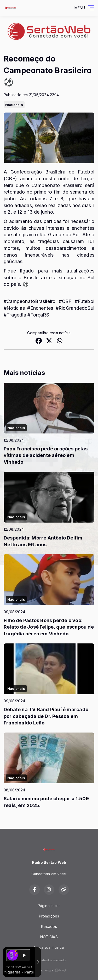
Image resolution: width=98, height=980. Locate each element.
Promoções (49, 916)
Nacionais (14, 105)
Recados (49, 926)
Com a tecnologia (49, 970)
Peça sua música (49, 947)
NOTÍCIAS (49, 937)
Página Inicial (49, 906)
